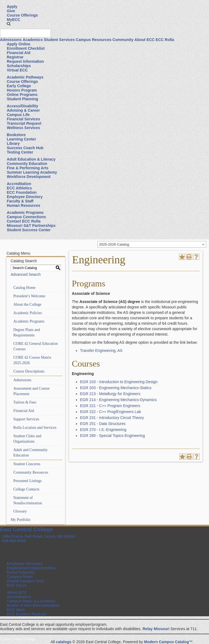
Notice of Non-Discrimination (33, 605)
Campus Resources (94, 40)
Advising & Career (23, 110)
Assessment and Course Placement (31, 391)
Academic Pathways (25, 77)
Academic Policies (28, 313)
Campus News (20, 577)
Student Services (59, 40)
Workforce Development (29, 177)
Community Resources (31, 472)
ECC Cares (17, 585)
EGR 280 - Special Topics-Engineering (113, 436)
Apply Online (19, 44)
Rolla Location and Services (35, 428)
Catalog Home (24, 288)
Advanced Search (26, 274)
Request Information (25, 61)
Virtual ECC (17, 70)
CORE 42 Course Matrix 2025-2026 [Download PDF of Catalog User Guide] (32, 360)
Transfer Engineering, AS (101, 351)
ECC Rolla (165, 40)
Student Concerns (27, 464)
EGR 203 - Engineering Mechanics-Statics (116, 388)
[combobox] (152, 244)
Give (11, 11)
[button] (9, 24)
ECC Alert (16, 610)
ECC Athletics (19, 188)
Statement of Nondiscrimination (28, 500)
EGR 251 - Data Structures (103, 424)
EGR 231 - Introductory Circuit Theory (112, 418)
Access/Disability (22, 106)
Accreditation (19, 184)
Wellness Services (23, 128)
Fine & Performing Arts (28, 168)
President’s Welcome (29, 296)
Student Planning (22, 99)
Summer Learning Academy (32, 172)
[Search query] (25, 33)
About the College (27, 304)
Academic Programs (25, 212)
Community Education (27, 164)
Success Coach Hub (25, 148)
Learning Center (21, 139)
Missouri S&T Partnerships (31, 226)
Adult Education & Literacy (31, 159)
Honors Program (22, 90)
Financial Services (23, 119)
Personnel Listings (27, 481)
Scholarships (19, 66)
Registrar (15, 57)
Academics (33, 40)
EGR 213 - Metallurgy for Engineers (110, 394)
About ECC (145, 40)
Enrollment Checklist (26, 48)
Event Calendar (21, 572)
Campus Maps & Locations (31, 601)
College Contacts (26, 489)
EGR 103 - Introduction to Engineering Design (119, 382)
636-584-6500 (14, 541)
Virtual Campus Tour (25, 581)
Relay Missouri (156, 629)
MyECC (13, 20)
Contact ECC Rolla (24, 221)
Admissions (11, 40)
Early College (19, 86)
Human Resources (24, 205)
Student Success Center (29, 230)
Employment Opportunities (31, 568)
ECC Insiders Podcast (27, 614)
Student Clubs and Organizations (27, 439)
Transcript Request (24, 123)
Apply (12, 7)
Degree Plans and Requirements (27, 332)
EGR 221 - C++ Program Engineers (110, 406)
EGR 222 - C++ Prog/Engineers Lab (110, 412)
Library (13, 143)
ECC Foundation (22, 192)
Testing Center (20, 152)
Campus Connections (26, 217)
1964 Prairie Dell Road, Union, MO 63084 (39, 536)
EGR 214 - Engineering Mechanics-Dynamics (118, 400)
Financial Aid (19, 53)
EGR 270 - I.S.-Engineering (103, 430)
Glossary (20, 511)
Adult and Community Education (30, 453)
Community (123, 40)
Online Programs (22, 95)
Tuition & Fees (25, 402)
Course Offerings (22, 15)
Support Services (26, 419)
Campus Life (18, 115)
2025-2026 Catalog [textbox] (114, 244)
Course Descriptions (29, 371)
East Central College (27, 529)
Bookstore (16, 135)
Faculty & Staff (20, 201)
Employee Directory (25, 197)
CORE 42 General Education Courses (36, 346)
